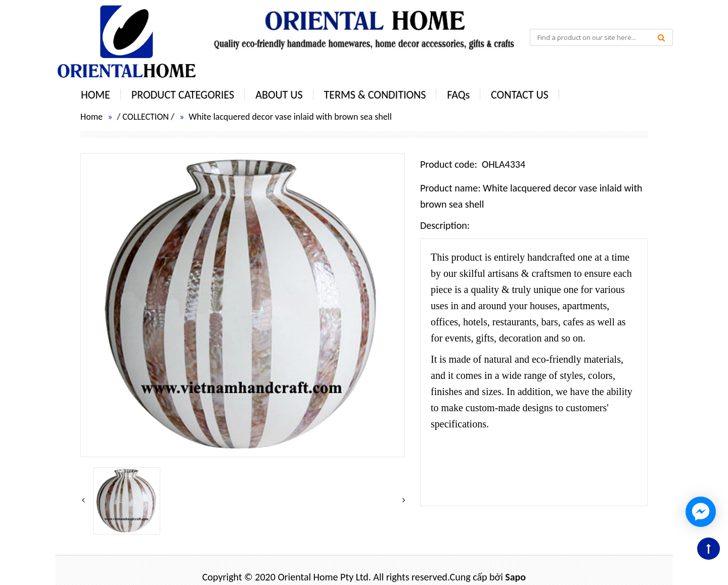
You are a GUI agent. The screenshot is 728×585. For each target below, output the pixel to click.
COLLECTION (146, 117)
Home (92, 117)
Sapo (515, 577)
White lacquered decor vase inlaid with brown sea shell (290, 117)
